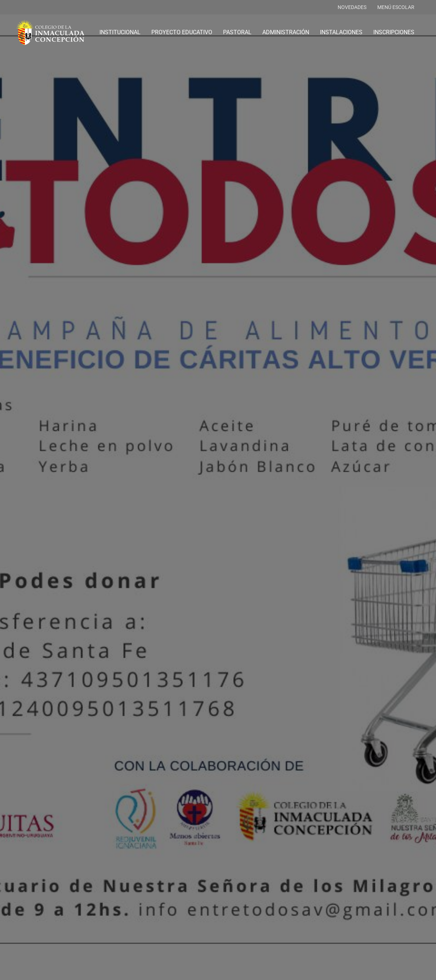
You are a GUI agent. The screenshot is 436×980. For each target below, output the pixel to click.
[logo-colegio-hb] (50, 32)
